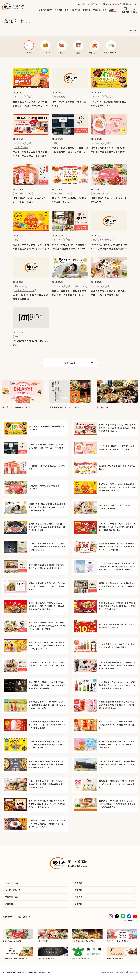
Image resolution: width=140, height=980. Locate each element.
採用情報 (134, 12)
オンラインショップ (113, 4)
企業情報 (125, 12)
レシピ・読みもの (73, 10)
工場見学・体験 (100, 10)
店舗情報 (86, 10)
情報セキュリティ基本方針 (27, 972)
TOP (125, 31)
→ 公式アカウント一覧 (129, 921)
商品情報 (58, 10)
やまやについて (45, 10)
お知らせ (113, 10)
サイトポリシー (44, 972)
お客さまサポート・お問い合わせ (89, 4)
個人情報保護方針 (9, 972)
